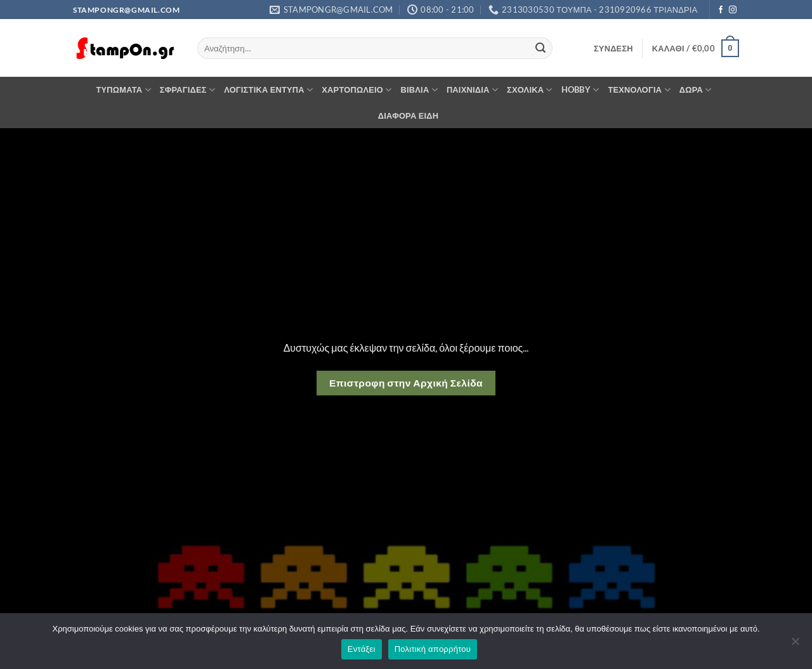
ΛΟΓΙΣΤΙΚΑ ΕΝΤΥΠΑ (268, 90)
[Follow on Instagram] (733, 10)
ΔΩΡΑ (696, 90)
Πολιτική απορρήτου (433, 649)
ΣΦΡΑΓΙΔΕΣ (187, 90)
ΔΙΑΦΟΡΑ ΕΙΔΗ (409, 116)
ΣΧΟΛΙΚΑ (530, 90)
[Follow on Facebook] (721, 10)
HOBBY (580, 90)
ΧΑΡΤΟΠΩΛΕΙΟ (357, 90)
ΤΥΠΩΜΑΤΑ (123, 90)
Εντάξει (362, 649)
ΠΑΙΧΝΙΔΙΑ (472, 90)
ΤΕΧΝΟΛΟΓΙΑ (639, 90)
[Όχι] (795, 645)
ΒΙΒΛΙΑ (419, 90)
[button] (613, 48)
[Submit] (540, 48)
